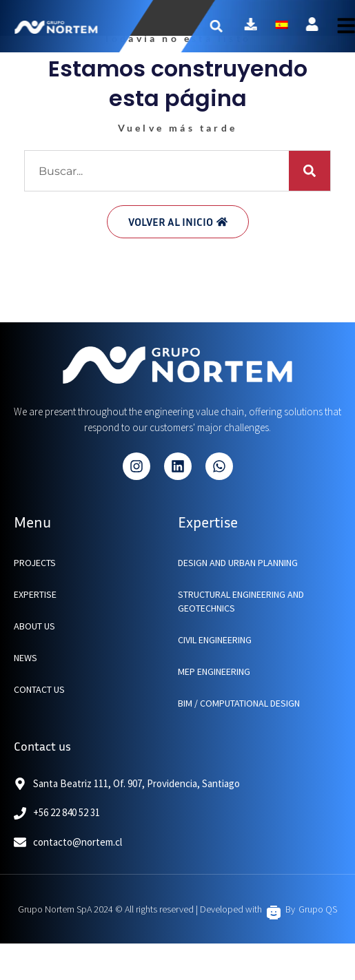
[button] (226, 26)
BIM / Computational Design (239, 703)
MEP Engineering (214, 671)
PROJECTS (35, 563)
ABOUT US (34, 626)
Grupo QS (318, 909)
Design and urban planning (238, 563)
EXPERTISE (35, 594)
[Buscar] (310, 171)
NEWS (26, 658)
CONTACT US (39, 689)
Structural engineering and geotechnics (241, 601)
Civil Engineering (215, 640)
